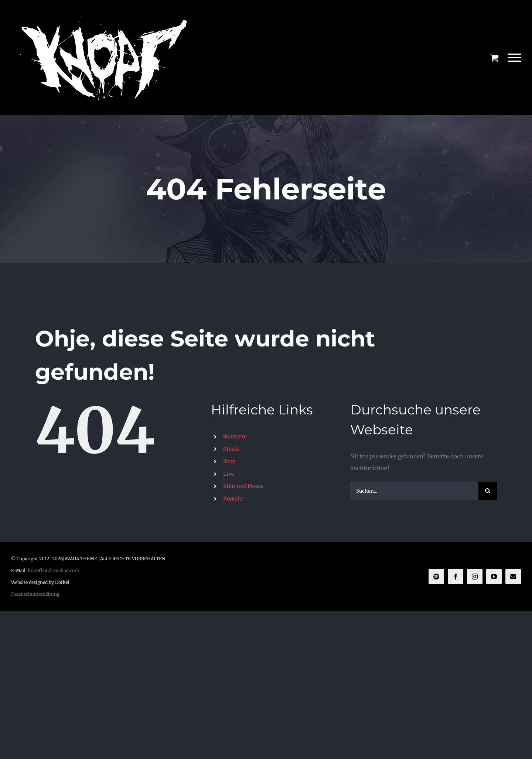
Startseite (235, 437)
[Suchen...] (414, 491)
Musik (231, 449)
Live (229, 474)
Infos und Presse (243, 486)
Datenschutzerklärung (35, 594)
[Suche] (488, 491)
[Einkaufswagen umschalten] (494, 58)
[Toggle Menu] (514, 58)
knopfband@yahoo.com (53, 570)
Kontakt (233, 499)
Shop (229, 461)
